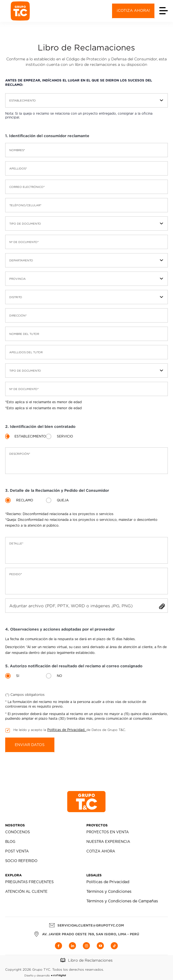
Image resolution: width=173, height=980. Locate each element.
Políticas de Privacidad (108, 882)
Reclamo (25, 500)
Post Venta (17, 852)
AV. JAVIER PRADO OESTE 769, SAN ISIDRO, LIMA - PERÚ (86, 934)
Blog (10, 842)
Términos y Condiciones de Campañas (122, 901)
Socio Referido (21, 861)
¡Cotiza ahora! (133, 11)
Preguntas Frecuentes (29, 882)
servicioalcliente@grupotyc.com (86, 925)
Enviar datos (30, 745)
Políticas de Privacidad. (67, 730)
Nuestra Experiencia (108, 842)
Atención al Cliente (26, 892)
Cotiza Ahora (101, 852)
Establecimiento (30, 436)
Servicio (65, 436)
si (18, 676)
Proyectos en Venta (108, 832)
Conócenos (17, 832)
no (59, 676)
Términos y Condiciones (109, 892)
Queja (63, 500)
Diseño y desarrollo (45, 975)
